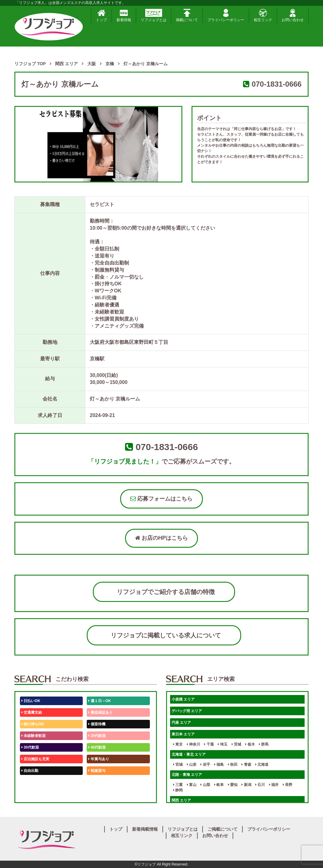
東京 (178, 744)
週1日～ (96, 794)
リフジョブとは (154, 15)
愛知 (233, 785)
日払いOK (31, 701)
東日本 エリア (183, 734)
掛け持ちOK (33, 724)
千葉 (209, 744)
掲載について (187, 15)
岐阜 (219, 785)
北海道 (262, 765)
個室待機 (97, 724)
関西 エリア (181, 800)
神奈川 (194, 744)
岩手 (205, 765)
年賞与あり (99, 759)
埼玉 (223, 744)
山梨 (205, 785)
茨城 (236, 744)
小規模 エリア (183, 699)
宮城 (178, 765)
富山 (192, 785)
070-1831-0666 (277, 84)
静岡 (178, 790)
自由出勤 (30, 771)
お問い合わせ (293, 15)
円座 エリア (181, 723)
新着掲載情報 (145, 829)
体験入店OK (33, 794)
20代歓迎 (97, 736)
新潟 (246, 785)
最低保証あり (100, 712)
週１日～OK (99, 701)
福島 (219, 765)
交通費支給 (32, 712)
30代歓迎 (30, 747)
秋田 (233, 765)
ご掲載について (222, 829)
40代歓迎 (97, 747)
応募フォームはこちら (161, 499)
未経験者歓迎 (34, 736)
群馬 (264, 744)
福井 (274, 785)
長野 (288, 785)
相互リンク (263, 15)
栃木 (250, 744)
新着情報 (124, 15)
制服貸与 (97, 771)
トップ (101, 15)
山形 (192, 765)
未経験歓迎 (99, 782)
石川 (260, 785)
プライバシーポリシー (226, 15)
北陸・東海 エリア (187, 775)
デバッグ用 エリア (187, 711)
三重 (178, 785)
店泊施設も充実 (35, 759)
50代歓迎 (30, 782)
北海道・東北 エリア (189, 754)
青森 (246, 765)
